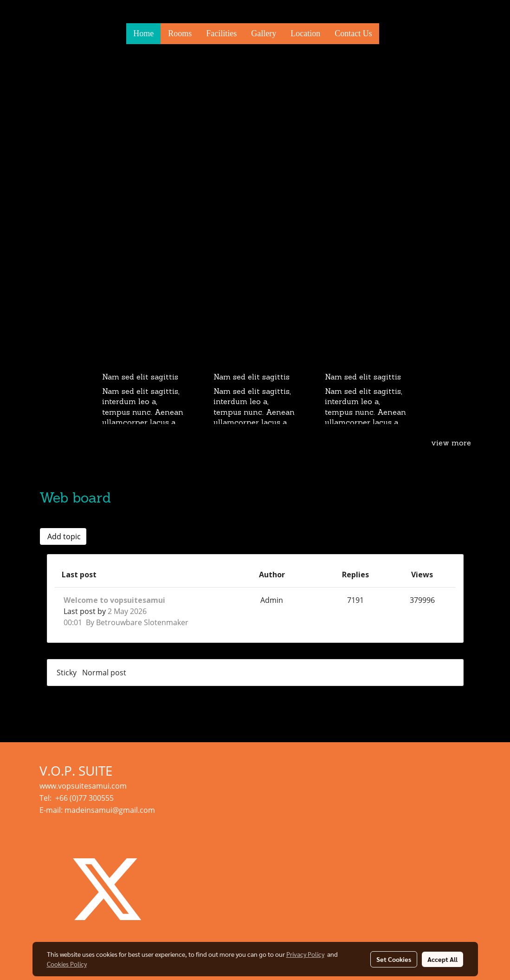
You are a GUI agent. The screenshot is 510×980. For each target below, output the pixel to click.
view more (451, 444)
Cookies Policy (67, 964)
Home (143, 33)
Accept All (442, 959)
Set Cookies (394, 959)
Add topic (63, 536)
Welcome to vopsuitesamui (114, 600)
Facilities (221, 33)
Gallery (264, 33)
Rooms (180, 33)
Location (305, 33)
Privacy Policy (305, 954)
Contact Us (353, 33)
